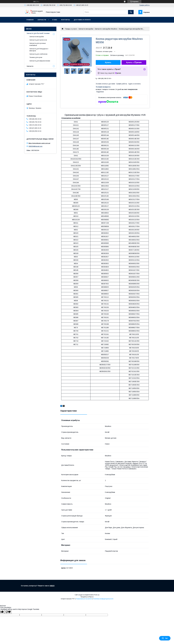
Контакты (65, 20)
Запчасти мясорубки (86, 29)
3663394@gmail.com (36, 146)
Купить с (134, 63)
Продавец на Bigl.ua (87, 597)
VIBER (52, 586)
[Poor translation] (8, 612)
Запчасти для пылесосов (38, 40)
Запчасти (42, 20)
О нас (55, 20)
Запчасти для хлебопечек (38, 54)
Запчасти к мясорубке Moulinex (106, 29)
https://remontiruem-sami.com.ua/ (39, 143)
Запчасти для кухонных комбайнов (38, 44)
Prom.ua (97, 595)
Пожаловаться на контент (84, 599)
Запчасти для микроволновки (40, 61)
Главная (30, 20)
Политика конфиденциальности (103, 599)
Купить (108, 62)
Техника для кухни (36, 57)
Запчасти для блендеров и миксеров (39, 50)
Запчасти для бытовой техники (38, 33)
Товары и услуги (71, 29)
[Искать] (131, 12)
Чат (165, 638)
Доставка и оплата (82, 20)
